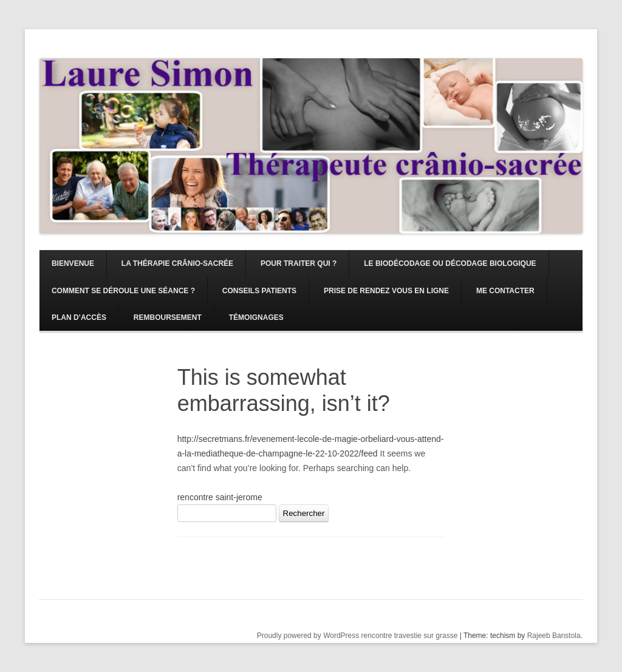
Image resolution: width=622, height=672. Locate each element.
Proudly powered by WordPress (308, 636)
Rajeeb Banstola (554, 636)
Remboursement (168, 317)
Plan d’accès (79, 317)
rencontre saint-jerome (220, 497)
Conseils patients (259, 291)
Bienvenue (73, 263)
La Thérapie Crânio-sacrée (177, 263)
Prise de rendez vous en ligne (386, 291)
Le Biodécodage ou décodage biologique (450, 263)
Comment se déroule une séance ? (123, 291)
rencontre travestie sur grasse (410, 636)
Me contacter (505, 291)
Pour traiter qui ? (299, 263)
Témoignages (256, 317)
